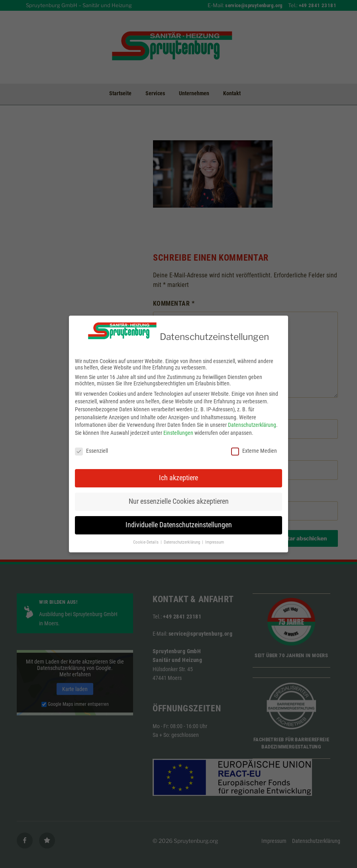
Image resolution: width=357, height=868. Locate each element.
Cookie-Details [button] (146, 537)
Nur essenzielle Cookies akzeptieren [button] (179, 496)
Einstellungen (178, 427)
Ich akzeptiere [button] (178, 472)
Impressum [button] (215, 537)
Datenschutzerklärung (252, 419)
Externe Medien (254, 445)
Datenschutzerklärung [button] (182, 537)
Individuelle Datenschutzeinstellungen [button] (179, 519)
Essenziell (91, 445)
